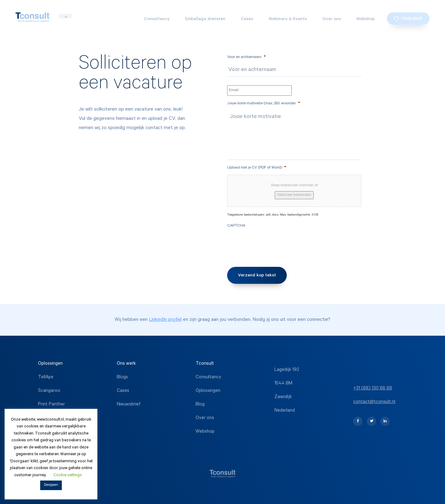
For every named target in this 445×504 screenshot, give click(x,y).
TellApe (46, 378)
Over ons (332, 19)
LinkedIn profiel (165, 320)
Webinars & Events (288, 19)
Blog (200, 405)
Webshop (365, 19)
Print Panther (51, 405)
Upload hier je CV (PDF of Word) (256, 168)
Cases (247, 19)
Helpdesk (408, 19)
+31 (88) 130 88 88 (373, 389)
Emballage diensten (205, 19)
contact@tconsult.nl (374, 402)
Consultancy (157, 19)
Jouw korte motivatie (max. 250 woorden (263, 104)
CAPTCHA (236, 226)
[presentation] (274, 245)
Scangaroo (49, 391)
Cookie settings (68, 475)
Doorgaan (51, 485)
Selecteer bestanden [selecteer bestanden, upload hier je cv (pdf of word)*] (294, 195)
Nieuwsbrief (129, 405)
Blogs (122, 378)
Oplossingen (208, 391)
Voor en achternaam (246, 57)
